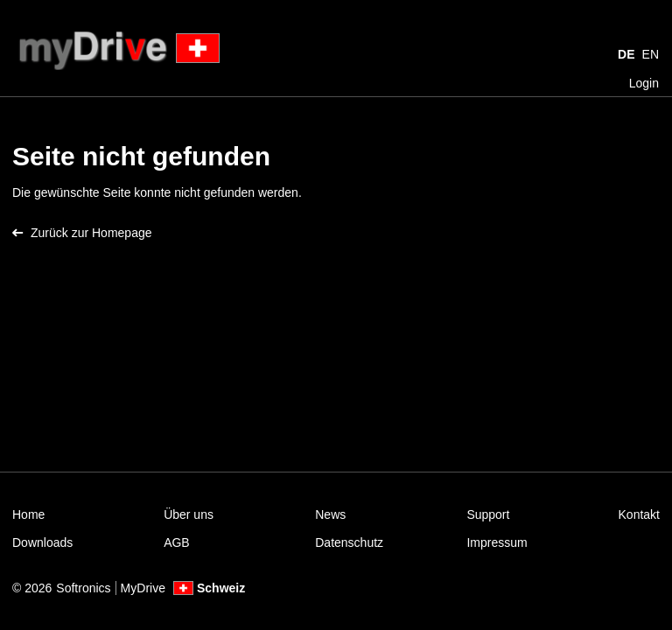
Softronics (83, 588)
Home (28, 514)
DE (626, 54)
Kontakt (639, 514)
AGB (177, 542)
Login (644, 83)
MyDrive (143, 588)
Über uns (189, 514)
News (330, 514)
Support (488, 514)
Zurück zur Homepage (82, 233)
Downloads (42, 542)
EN (651, 54)
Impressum (497, 542)
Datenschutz (349, 542)
